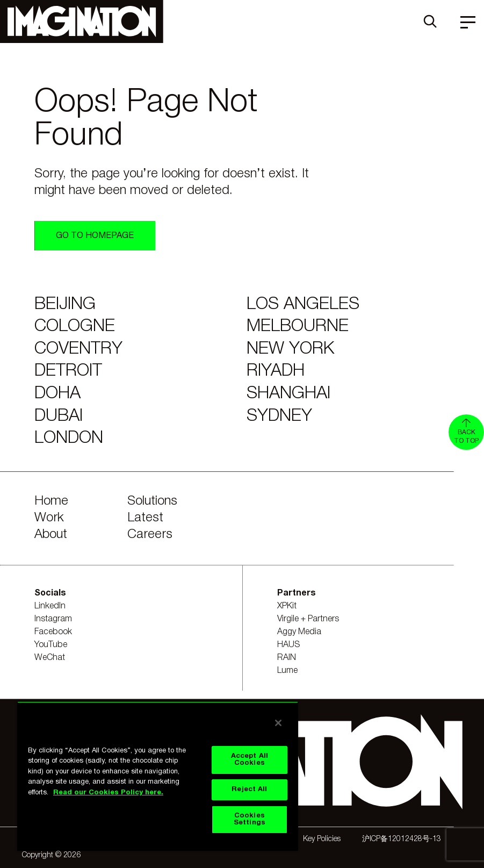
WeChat (50, 658)
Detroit (68, 371)
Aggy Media (299, 632)
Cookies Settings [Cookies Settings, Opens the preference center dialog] (250, 819)
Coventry (78, 349)
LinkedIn (50, 606)
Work (49, 518)
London (69, 438)
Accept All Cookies (250, 760)
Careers (150, 535)
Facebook (53, 632)
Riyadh (276, 371)
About (51, 535)
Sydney (279, 416)
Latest (145, 518)
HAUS (289, 645)
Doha (57, 394)
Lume (287, 671)
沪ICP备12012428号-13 (402, 839)
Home (51, 501)
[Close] (278, 723)
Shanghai (288, 394)
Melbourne (298, 327)
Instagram (53, 619)
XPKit (287, 606)
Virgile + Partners (308, 619)
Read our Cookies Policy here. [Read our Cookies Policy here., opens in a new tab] (108, 793)
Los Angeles (303, 304)
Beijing (65, 304)
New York (290, 349)
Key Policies (322, 839)
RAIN (287, 658)
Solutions (152, 501)
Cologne (75, 327)
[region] (158, 776)
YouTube (51, 645)
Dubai (59, 416)
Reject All (249, 790)
